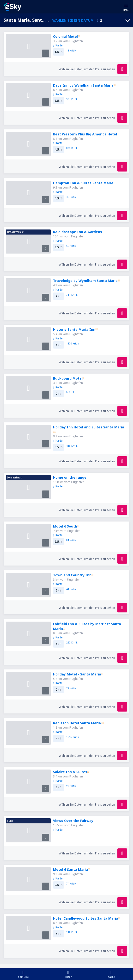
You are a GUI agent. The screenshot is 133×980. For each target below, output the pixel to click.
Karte (58, 45)
